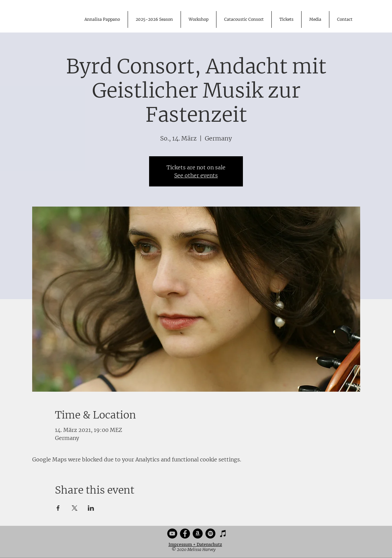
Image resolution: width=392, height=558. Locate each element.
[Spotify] (210, 534)
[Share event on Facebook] (58, 508)
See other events (196, 175)
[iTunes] (223, 534)
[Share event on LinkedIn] (91, 508)
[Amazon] (198, 534)
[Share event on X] (75, 508)
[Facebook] (185, 534)
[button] (315, 19)
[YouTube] (172, 534)
